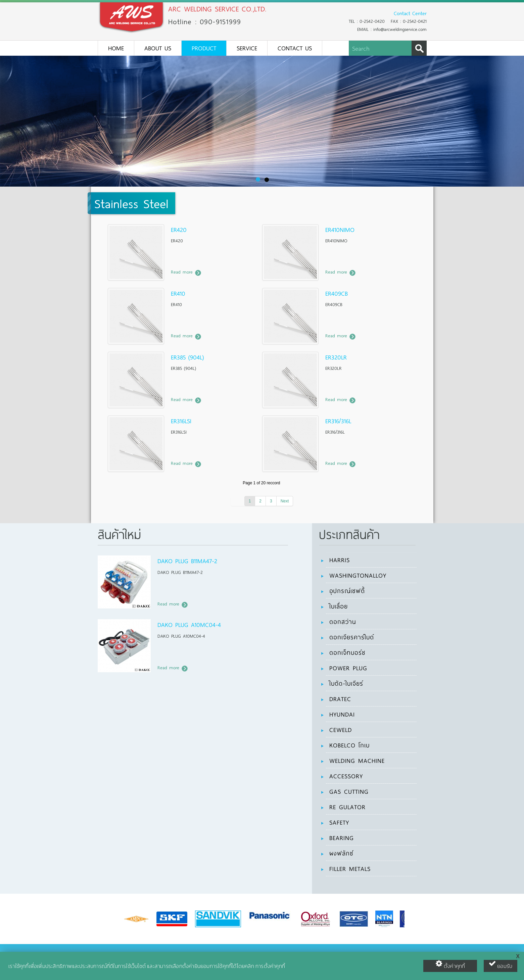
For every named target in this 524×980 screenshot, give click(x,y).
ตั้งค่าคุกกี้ (450, 965)
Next (285, 501)
